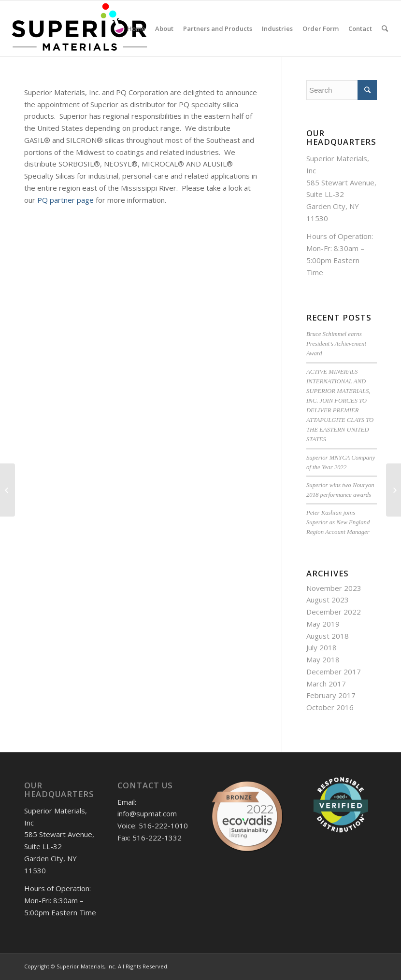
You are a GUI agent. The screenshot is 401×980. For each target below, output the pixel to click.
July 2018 (322, 647)
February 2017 (331, 695)
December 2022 (334, 612)
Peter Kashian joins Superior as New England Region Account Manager (338, 522)
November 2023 (334, 588)
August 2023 (328, 600)
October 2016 (330, 707)
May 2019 (323, 624)
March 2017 (326, 684)
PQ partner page (65, 200)
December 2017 (334, 672)
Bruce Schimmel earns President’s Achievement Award (336, 344)
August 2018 (328, 636)
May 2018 (323, 659)
